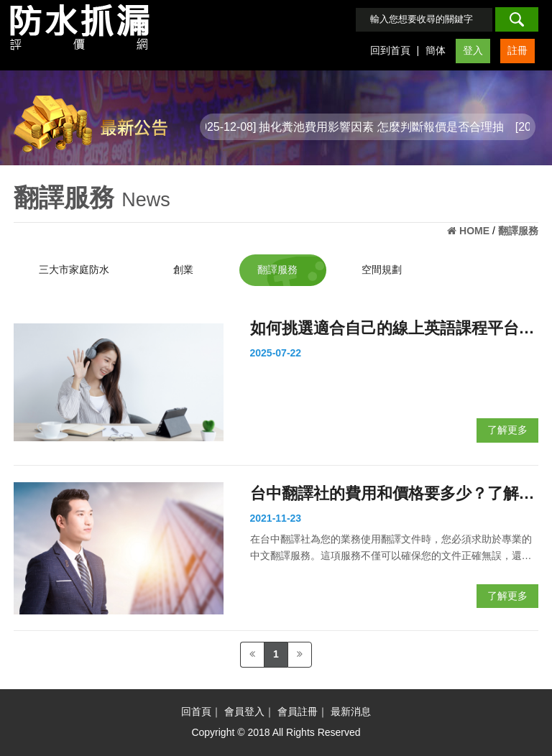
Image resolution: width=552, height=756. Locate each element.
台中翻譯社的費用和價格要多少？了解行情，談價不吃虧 (392, 495)
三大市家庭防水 (74, 269)
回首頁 (196, 711)
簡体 (436, 50)
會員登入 (244, 711)
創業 (183, 269)
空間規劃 (382, 269)
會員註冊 (298, 711)
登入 (473, 50)
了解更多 (507, 430)
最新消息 (351, 711)
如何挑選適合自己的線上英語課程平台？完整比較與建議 (392, 330)
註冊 (517, 50)
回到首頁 (390, 50)
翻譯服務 (277, 269)
